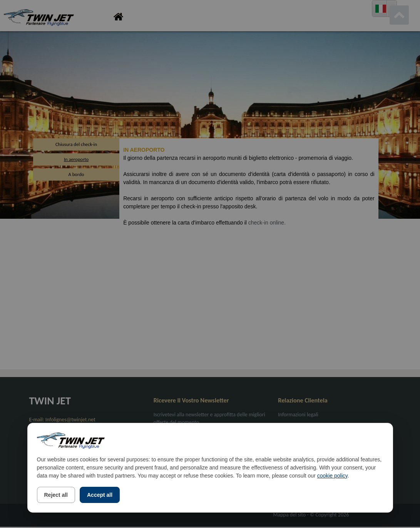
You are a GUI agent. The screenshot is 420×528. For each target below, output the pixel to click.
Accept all (100, 495)
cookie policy (332, 476)
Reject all (56, 495)
